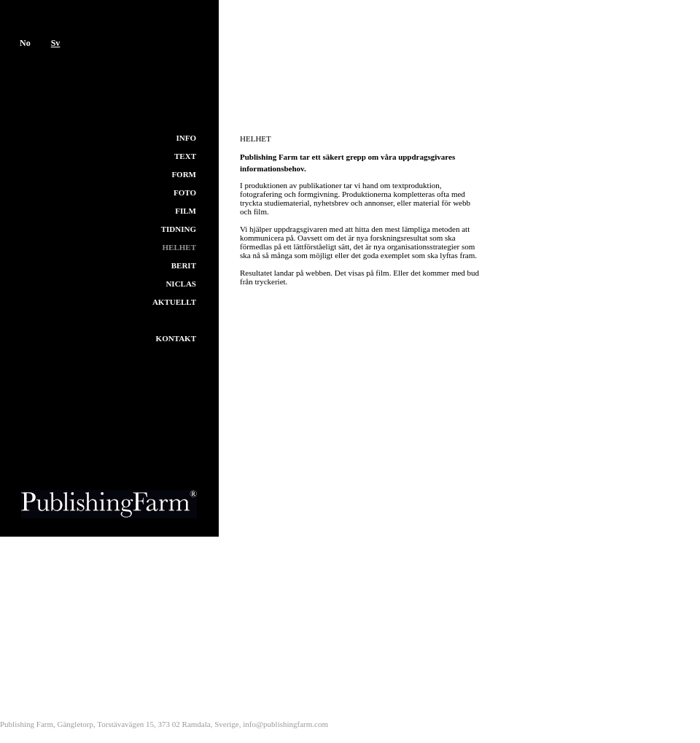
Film (186, 211)
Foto (185, 192)
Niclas (181, 284)
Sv (56, 43)
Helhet (179, 247)
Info (187, 138)
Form (184, 174)
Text (185, 156)
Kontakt (176, 338)
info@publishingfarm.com (285, 724)
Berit (184, 265)
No (25, 43)
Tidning (179, 229)
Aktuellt (174, 302)
